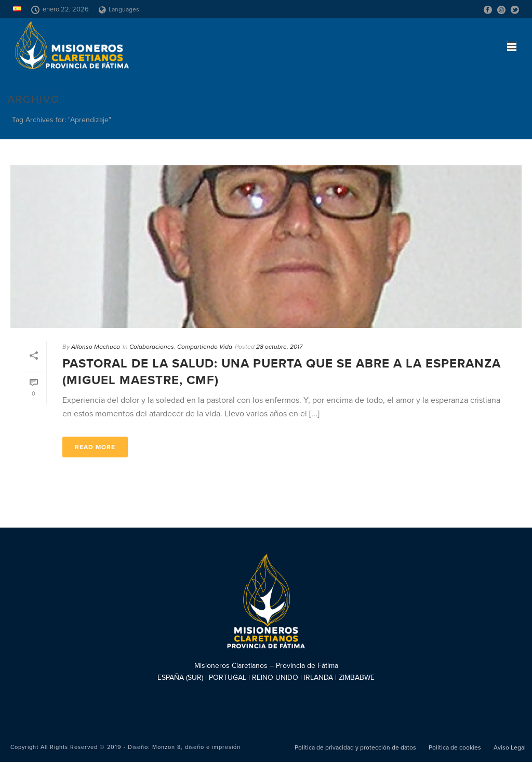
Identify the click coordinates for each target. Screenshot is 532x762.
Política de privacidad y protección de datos (355, 747)
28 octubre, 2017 (279, 347)
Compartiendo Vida (205, 347)
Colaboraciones (152, 347)
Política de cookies (455, 747)
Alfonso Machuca (96, 347)
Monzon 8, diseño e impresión (196, 747)
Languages (119, 9)
